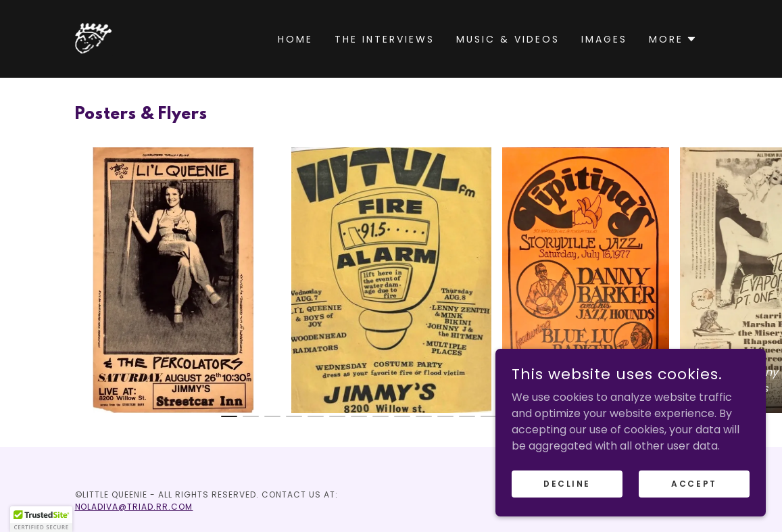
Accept (694, 483)
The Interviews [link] (385, 39)
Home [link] (295, 39)
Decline (567, 483)
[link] (94, 38)
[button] (673, 39)
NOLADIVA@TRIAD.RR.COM (134, 507)
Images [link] (604, 39)
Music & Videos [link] (508, 39)
